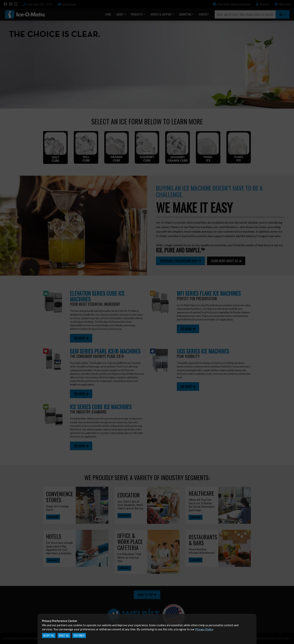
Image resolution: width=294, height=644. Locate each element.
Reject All (64, 635)
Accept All (49, 635)
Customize (79, 635)
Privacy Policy (204, 629)
